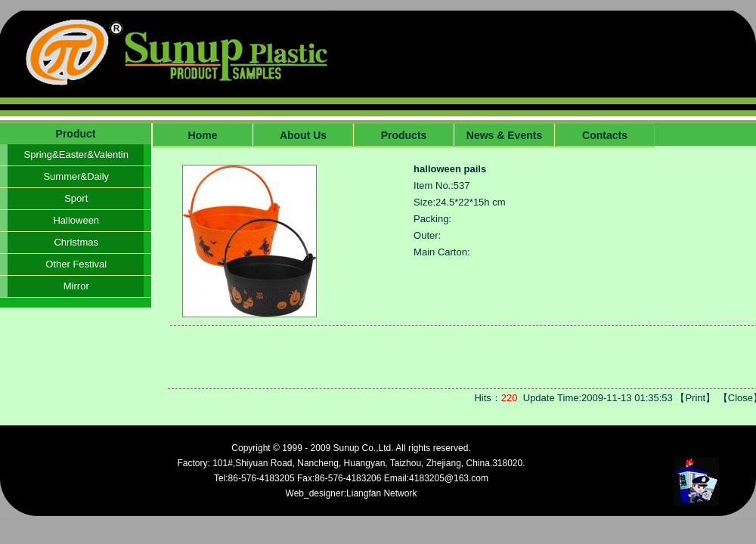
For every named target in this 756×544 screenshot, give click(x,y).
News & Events (504, 135)
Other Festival (76, 264)
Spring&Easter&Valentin (76, 155)
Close (741, 398)
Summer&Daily (76, 176)
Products (404, 135)
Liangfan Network (381, 493)
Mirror (76, 286)
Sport (76, 198)
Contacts (605, 135)
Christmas (76, 242)
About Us (303, 135)
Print (695, 398)
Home (203, 135)
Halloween (76, 220)
